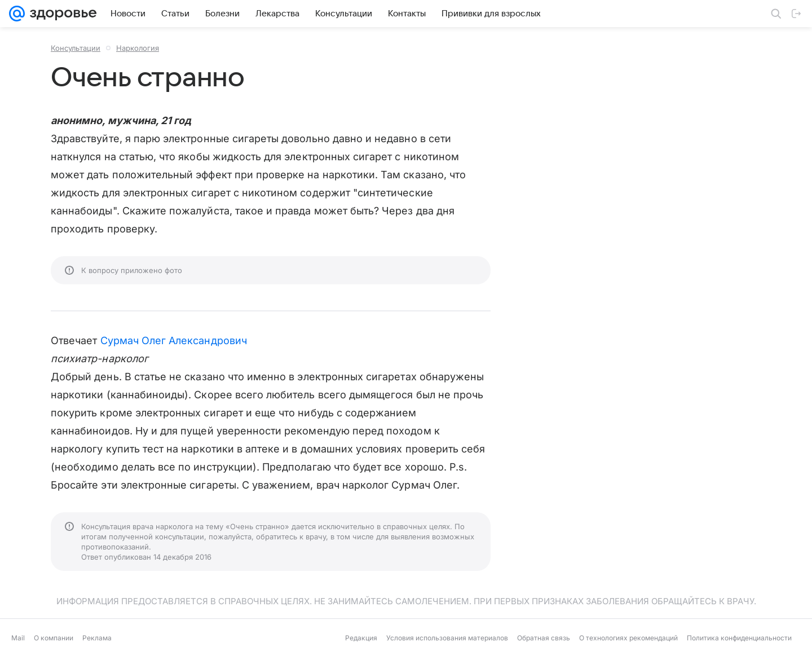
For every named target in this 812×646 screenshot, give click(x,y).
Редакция (361, 638)
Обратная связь (544, 638)
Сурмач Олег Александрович (174, 340)
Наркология (138, 48)
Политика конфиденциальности (739, 638)
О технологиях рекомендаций (628, 638)
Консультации (76, 48)
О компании (54, 638)
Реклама (97, 638)
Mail (18, 638)
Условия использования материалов (447, 638)
